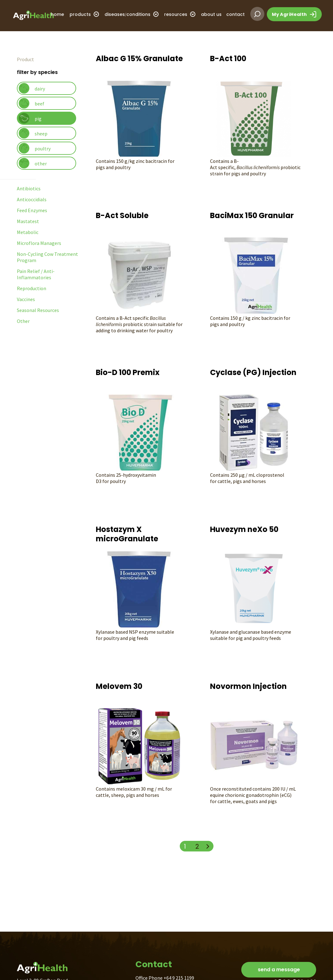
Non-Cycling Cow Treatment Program (47, 257)
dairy (32, 88)
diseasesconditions (132, 14)
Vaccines (26, 299)
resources (180, 14)
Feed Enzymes (32, 210)
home (57, 14)
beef (32, 103)
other (33, 163)
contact (235, 14)
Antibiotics (29, 188)
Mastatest (28, 221)
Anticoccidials (32, 199)
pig (30, 118)
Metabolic (28, 232)
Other (23, 321)
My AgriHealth (294, 14)
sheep (33, 133)
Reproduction (32, 288)
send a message (279, 970)
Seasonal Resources (38, 310)
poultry (35, 148)
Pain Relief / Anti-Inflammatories (36, 274)
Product (25, 59)
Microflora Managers (39, 243)
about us (211, 14)
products (84, 14)
